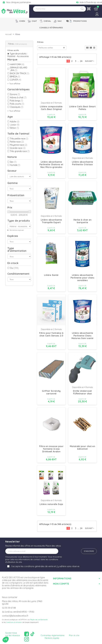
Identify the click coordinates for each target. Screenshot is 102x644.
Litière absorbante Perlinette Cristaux (83, 163)
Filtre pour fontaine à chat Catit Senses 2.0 (51, 334)
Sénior (14, 128)
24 (81, 61)
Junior (15, 125)
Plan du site (74, 635)
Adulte (15, 122)
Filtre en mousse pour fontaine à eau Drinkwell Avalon (51, 449)
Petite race (17, 142)
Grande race (18, 148)
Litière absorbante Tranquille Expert (51, 221)
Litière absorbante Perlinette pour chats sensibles (82, 278)
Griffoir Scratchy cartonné (51, 392)
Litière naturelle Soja (51, 504)
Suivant (90, 61)
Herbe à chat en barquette (83, 221)
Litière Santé (51, 275)
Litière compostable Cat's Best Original (51, 108)
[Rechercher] (59, 9)
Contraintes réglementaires (53, 635)
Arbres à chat (18, 97)
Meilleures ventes (46, 48)
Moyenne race (19, 145)
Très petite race (19, 139)
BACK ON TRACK (20, 73)
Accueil (8, 34)
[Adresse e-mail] (32, 551)
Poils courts (17, 104)
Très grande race (20, 151)
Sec (13, 162)
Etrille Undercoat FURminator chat (82, 392)
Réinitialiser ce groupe (16, 230)
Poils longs (16, 101)
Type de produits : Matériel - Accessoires (18, 55)
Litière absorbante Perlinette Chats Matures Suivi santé (82, 336)
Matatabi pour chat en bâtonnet (82, 448)
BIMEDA (15, 77)
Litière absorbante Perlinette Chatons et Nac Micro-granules (51, 164)
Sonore (15, 94)
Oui (14, 268)
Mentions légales (52, 638)
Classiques (17, 107)
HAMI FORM (17, 64)
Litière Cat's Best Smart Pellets (83, 108)
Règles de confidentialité (39, 620)
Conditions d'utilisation (14, 622)
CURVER (16, 80)
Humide (15, 165)
